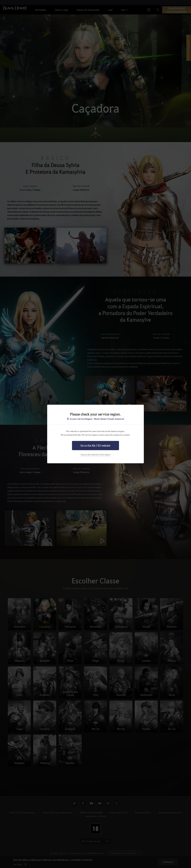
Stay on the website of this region (95, 454)
